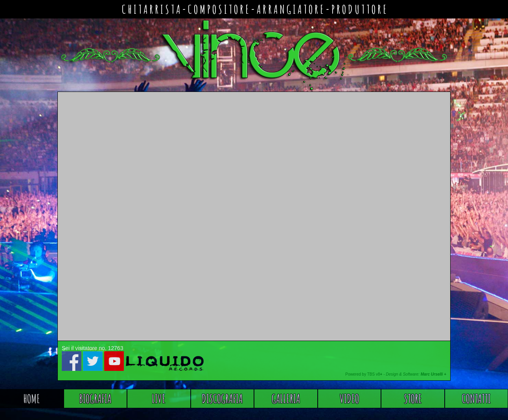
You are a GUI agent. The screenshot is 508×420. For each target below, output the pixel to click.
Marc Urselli (432, 374)
